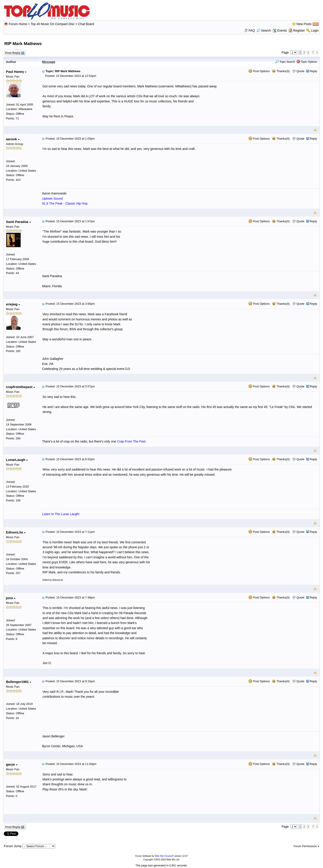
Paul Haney (16, 72)
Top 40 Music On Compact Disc (53, 24)
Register (299, 30)
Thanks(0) (281, 71)
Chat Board (86, 24)
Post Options (259, 71)
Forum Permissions (306, 846)
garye (12, 764)
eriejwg (13, 304)
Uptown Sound (52, 199)
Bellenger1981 (19, 682)
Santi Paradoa (18, 222)
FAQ (252, 30)
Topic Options (307, 62)
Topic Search (285, 62)
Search (264, 30)
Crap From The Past (131, 441)
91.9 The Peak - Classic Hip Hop (65, 203)
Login (315, 30)
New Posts (304, 24)
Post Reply (14, 53)
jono (11, 598)
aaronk (13, 139)
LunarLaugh (17, 460)
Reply (313, 71)
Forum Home (18, 24)
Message (49, 62)
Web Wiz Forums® (164, 856)
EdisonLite (16, 532)
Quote (300, 71)
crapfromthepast (20, 387)
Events (280, 30)
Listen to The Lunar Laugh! (61, 514)
